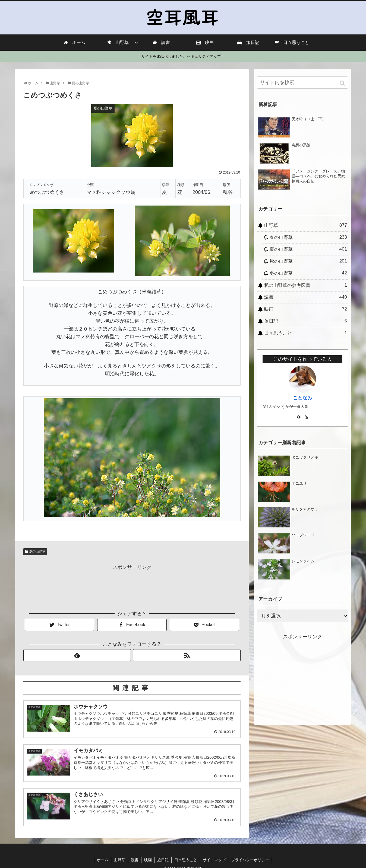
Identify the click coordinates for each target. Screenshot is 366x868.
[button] (343, 83)
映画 (306, 309)
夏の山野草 (37, 552)
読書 (306, 297)
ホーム (102, 860)
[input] (302, 83)
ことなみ (302, 398)
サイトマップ (214, 860)
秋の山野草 (308, 261)
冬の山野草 (308, 273)
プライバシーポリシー (251, 860)
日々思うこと (306, 333)
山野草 (306, 225)
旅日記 (306, 321)
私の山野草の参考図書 (306, 285)
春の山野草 (308, 237)
